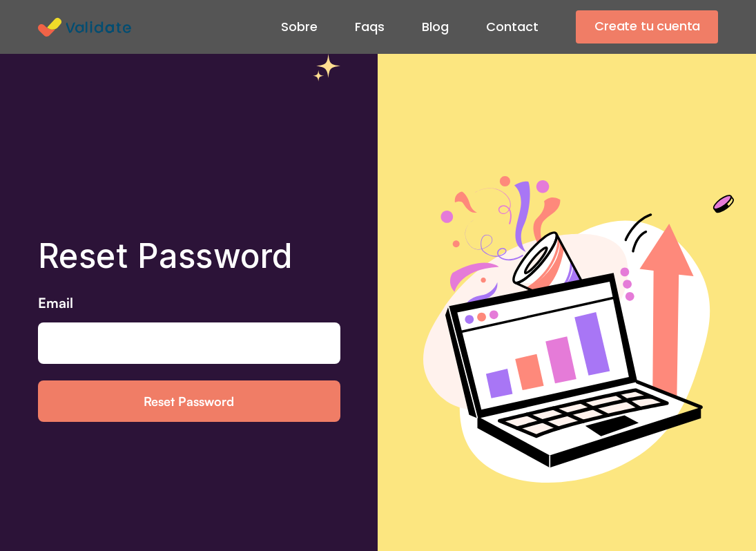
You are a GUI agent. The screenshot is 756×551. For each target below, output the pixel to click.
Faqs (370, 27)
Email (56, 303)
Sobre (299, 27)
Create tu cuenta (647, 26)
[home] (88, 27)
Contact (512, 27)
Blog (435, 27)
